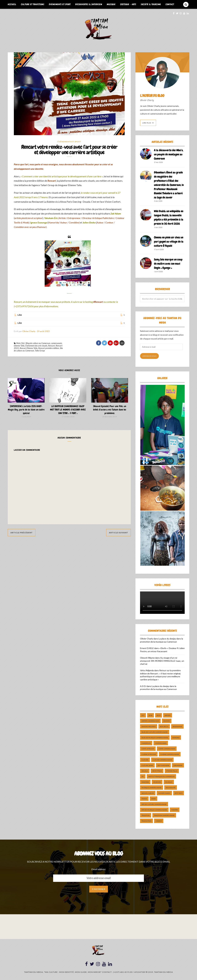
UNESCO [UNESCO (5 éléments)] (159, 821)
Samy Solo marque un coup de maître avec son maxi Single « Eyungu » (168, 264)
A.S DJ (143, 686)
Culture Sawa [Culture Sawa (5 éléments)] (147, 765)
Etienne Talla (19, 346)
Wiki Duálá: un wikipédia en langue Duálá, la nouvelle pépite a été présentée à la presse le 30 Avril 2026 (169, 217)
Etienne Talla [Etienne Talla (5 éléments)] (172, 771)
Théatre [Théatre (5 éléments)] (175, 810)
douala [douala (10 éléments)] (145, 771)
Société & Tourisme (151, 4)
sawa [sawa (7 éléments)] (154, 799)
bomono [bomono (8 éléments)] (176, 738)
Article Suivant (119, 533)
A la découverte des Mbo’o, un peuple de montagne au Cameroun (169, 154)
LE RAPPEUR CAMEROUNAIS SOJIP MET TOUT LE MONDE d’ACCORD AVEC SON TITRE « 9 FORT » (68, 410)
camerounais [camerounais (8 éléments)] (161, 743)
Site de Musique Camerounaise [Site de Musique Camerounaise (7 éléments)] (154, 810)
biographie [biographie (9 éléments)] (177, 726)
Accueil (12, 4)
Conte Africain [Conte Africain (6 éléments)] (148, 749)
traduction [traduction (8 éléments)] (146, 821)
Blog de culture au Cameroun (38, 343)
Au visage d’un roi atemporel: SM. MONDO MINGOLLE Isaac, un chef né (162, 661)
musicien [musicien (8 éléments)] (157, 782)
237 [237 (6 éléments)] (143, 715)
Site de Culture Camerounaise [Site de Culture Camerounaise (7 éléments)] (154, 804)
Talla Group (40, 351)
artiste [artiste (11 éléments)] (168, 715)
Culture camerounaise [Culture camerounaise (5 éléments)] (162, 760)
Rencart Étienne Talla (29, 348)
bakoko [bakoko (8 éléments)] (167, 721)
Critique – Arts (128, 4)
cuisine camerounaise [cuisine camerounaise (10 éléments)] (170, 754)
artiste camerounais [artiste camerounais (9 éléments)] (150, 721)
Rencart (51, 346)
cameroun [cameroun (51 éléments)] (146, 743)
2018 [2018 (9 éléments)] (151, 715)
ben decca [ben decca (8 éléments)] (164, 726)
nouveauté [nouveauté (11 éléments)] (171, 788)
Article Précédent (22, 533)
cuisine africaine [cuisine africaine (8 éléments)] (149, 754)
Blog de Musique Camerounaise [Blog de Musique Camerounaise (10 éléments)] (155, 738)
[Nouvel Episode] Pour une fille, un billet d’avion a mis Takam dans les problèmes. (110, 410)
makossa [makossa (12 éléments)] (145, 782)
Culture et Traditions (33, 4)
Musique (111, 4)
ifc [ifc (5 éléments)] (143, 776)
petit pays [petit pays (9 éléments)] (179, 793)
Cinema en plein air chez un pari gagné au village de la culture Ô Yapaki (169, 242)
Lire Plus (147, 123)
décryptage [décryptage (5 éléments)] (157, 771)
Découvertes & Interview (89, 4)
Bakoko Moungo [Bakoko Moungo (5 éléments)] (149, 726)
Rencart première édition (49, 348)
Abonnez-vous (149, 356)
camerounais (56, 343)
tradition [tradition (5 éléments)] (146, 815)
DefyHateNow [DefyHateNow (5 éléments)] (163, 765)
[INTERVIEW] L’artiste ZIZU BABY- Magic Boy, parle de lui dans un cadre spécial (26, 410)
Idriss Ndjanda (147, 670)
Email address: (99, 869)
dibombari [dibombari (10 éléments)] (178, 765)
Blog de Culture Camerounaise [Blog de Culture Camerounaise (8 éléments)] (155, 732)
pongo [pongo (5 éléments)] (144, 799)
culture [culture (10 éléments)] (145, 760)
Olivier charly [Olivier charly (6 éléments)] (164, 793)
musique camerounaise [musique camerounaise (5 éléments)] (152, 788)
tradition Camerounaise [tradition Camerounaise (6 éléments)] (164, 815)
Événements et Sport (60, 4)
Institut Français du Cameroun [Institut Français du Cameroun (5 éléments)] (161, 776)
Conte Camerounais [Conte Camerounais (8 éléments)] (167, 749)
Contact (170, 4)
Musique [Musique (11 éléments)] (169, 782)
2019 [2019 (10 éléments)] (159, 715)
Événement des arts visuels (36, 346)
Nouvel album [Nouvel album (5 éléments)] (148, 793)
